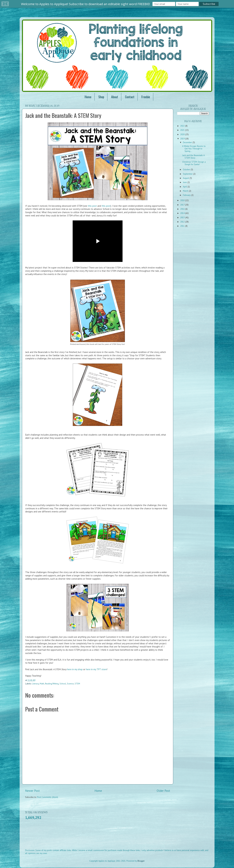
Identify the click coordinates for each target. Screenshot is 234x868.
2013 (183, 217)
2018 (183, 200)
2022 (183, 126)
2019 (183, 139)
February (187, 195)
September (188, 174)
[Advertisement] (82, 836)
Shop (101, 97)
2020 (183, 134)
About (115, 97)
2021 (183, 130)
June (185, 182)
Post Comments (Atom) (48, 797)
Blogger (141, 861)
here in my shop (75, 669)
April (185, 187)
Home (88, 97)
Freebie (146, 97)
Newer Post (32, 791)
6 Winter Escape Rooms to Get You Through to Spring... (194, 149)
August (186, 178)
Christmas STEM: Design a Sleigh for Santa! (194, 163)
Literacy (35, 684)
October (187, 169)
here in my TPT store (96, 669)
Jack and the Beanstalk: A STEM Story (193, 157)
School (63, 684)
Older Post (163, 791)
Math (42, 684)
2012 (183, 222)
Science (70, 684)
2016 (183, 209)
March (186, 191)
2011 (183, 226)
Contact (130, 97)
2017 (183, 205)
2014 (183, 213)
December (188, 142)
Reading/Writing (52, 684)
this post (92, 206)
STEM (77, 684)
